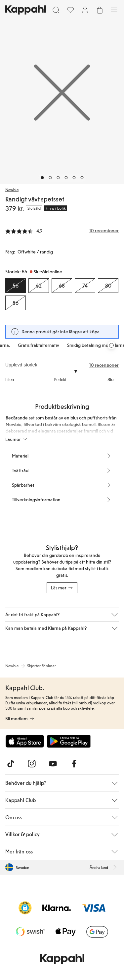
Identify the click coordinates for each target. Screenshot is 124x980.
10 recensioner (104, 365)
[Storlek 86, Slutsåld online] (16, 303)
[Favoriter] (70, 10)
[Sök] (56, 10)
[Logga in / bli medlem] (85, 10)
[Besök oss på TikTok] (11, 764)
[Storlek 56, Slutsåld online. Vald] (16, 286)
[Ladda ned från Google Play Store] (69, 741)
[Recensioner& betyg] (62, 231)
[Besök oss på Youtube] (53, 764)
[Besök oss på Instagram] (32, 764)
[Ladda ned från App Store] (25, 741)
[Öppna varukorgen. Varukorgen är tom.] (100, 10)
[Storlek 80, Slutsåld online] (108, 286)
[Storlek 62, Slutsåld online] (39, 286)
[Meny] (114, 10)
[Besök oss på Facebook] (74, 764)
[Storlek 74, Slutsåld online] (85, 286)
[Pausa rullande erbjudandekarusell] (111, 345)
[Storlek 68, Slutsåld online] (62, 286)
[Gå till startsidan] (26, 10)
